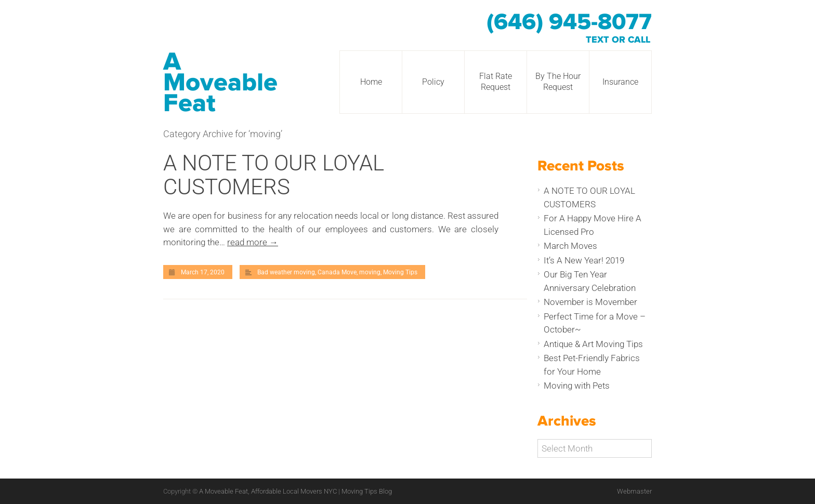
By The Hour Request (558, 82)
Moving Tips (400, 272)
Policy (433, 82)
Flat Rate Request (496, 82)
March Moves (570, 246)
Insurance (620, 82)
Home (371, 82)
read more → (253, 242)
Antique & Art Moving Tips (593, 344)
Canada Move (337, 272)
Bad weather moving (286, 272)
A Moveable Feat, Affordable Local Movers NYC (269, 491)
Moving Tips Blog (367, 491)
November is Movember (590, 302)
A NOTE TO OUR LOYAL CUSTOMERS (274, 175)
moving (370, 272)
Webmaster (634, 491)
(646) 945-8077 (569, 22)
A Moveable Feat (220, 83)
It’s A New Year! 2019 (584, 260)
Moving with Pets (577, 386)
